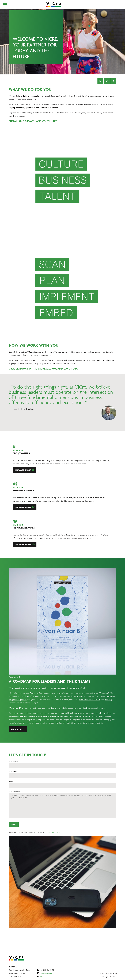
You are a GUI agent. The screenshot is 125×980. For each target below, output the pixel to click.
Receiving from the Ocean (90, 712)
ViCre (42, 976)
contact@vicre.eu (46, 973)
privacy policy (54, 845)
